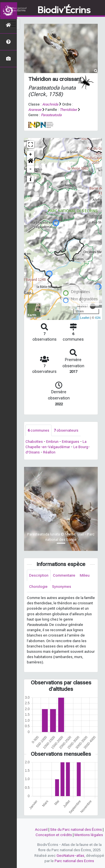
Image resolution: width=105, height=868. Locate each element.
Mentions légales (89, 835)
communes (39, 430)
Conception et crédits (54, 835)
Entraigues (71, 442)
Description (39, 575)
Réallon (49, 452)
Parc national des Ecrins (74, 861)
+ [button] (31, 155)
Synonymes (62, 587)
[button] (31, 162)
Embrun (52, 442)
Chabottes (34, 442)
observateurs (66, 430)
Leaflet (85, 318)
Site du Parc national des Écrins (76, 830)
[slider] (93, 306)
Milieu (85, 575)
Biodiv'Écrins (64, 10)
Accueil (41, 830)
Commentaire (64, 575)
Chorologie (38, 587)
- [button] (31, 169)
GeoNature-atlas (70, 856)
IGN (98, 318)
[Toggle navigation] (12, 24)
